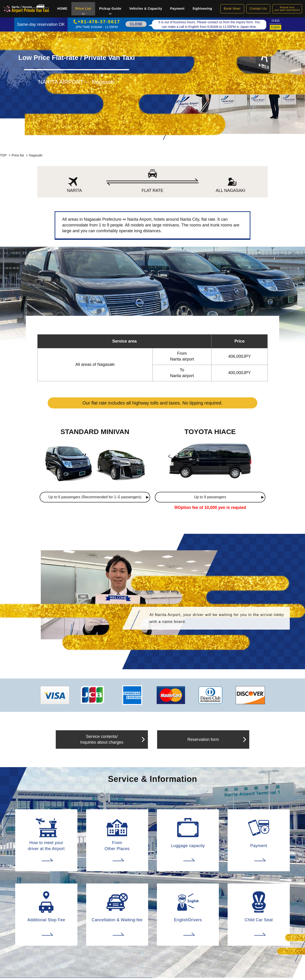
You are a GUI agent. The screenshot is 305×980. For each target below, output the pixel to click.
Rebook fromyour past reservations (287, 9)
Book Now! (232, 9)
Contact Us (258, 9)
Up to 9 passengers (210, 497)
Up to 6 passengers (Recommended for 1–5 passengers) (95, 497)
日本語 (276, 21)
